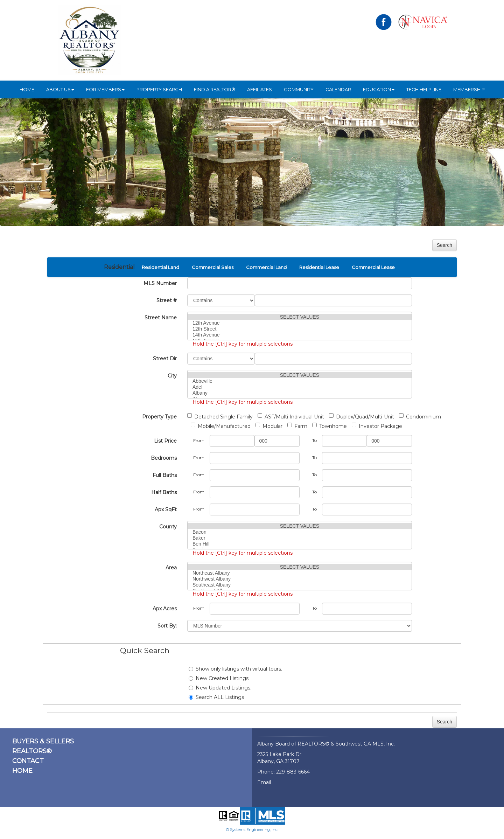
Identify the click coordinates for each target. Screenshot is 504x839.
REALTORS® (32, 751)
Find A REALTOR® (215, 89)
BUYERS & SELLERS (43, 741)
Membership (469, 89)
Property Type (159, 417)
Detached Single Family (220, 417)
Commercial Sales (213, 267)
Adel (300, 387)
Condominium (420, 417)
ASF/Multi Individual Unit (291, 417)
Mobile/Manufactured (221, 426)
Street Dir (165, 359)
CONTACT (28, 761)
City (172, 376)
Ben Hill (300, 544)
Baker (300, 538)
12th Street (300, 329)
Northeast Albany (300, 573)
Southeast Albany (300, 585)
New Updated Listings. (220, 688)
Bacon (300, 532)
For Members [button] (105, 89)
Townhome (330, 426)
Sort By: (167, 626)
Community (299, 89)
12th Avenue (300, 323)
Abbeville (300, 381)
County (168, 527)
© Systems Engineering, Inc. (252, 830)
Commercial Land (266, 267)
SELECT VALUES (300, 317)
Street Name (161, 318)
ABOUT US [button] (60, 89)
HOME (27, 89)
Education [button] (379, 89)
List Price (165, 441)
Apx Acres (165, 609)
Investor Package (377, 426)
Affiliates (260, 89)
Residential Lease (319, 267)
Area (171, 568)
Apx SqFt (166, 509)
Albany (300, 393)
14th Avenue (300, 335)
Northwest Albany (300, 579)
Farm (297, 426)
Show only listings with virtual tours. (235, 669)
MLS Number (160, 283)
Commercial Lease (373, 267)
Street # (167, 300)
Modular (269, 426)
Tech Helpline (424, 89)
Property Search (159, 89)
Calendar (338, 89)
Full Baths (165, 475)
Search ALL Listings (216, 697)
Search (444, 245)
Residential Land (160, 267)
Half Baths (164, 492)
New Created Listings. (219, 678)
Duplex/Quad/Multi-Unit (362, 417)
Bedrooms (164, 458)
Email (264, 782)
